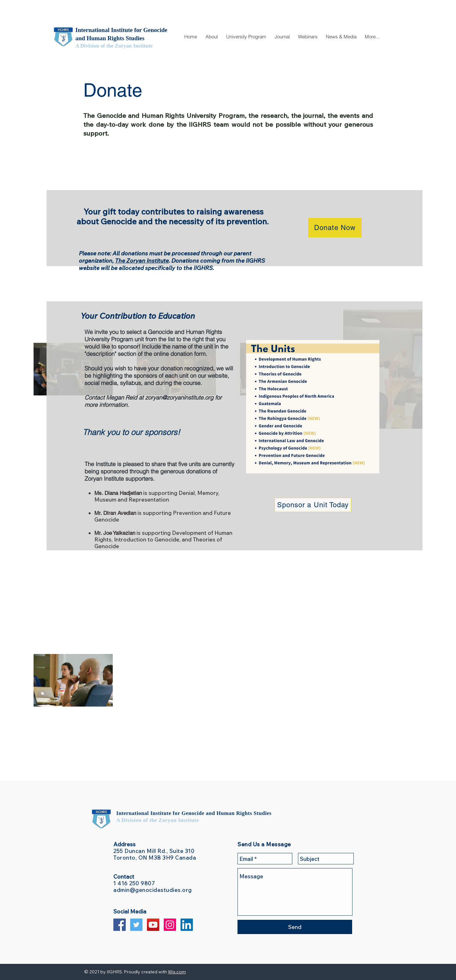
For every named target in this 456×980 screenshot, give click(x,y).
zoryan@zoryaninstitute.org (179, 397)
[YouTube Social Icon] (153, 925)
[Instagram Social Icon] (170, 925)
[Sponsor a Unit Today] (313, 505)
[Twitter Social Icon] (136, 925)
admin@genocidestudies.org (153, 890)
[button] (212, 37)
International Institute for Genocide (161, 813)
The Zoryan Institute (142, 261)
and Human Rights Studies (239, 813)
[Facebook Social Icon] (120, 925)
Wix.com (177, 972)
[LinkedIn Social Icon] (187, 925)
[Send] (295, 927)
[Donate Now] (335, 228)
